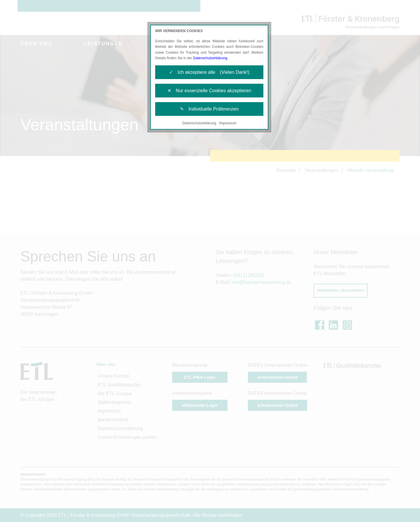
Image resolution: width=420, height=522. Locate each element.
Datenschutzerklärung (210, 58)
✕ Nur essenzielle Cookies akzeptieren (209, 91)
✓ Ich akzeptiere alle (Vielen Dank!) (209, 72)
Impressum (228, 123)
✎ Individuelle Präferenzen (209, 109)
